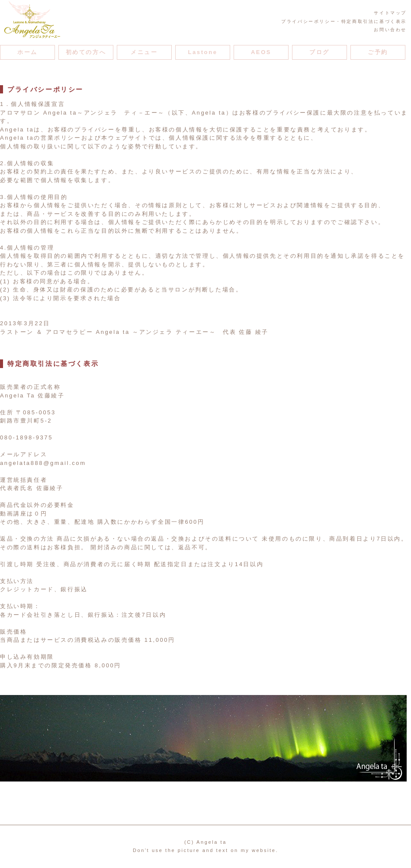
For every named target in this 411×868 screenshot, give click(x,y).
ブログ (319, 52)
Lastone (202, 52)
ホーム (27, 52)
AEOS (261, 52)
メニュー (144, 52)
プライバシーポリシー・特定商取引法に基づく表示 (344, 21)
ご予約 (378, 52)
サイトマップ (390, 13)
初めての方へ (86, 52)
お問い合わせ (390, 30)
